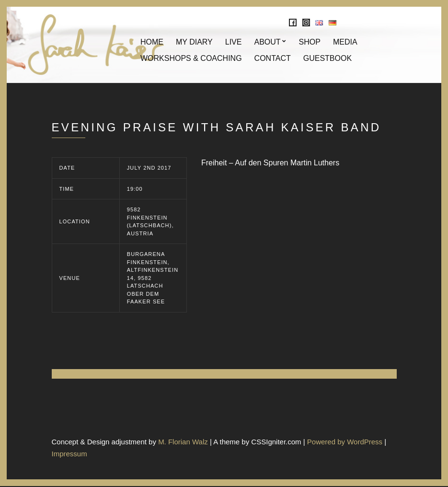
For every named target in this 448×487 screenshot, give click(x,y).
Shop (310, 42)
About (267, 42)
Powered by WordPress (345, 442)
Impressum (69, 454)
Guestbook (327, 59)
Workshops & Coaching (191, 59)
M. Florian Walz (183, 442)
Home (152, 42)
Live (234, 42)
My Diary (194, 42)
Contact (273, 59)
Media (345, 42)
